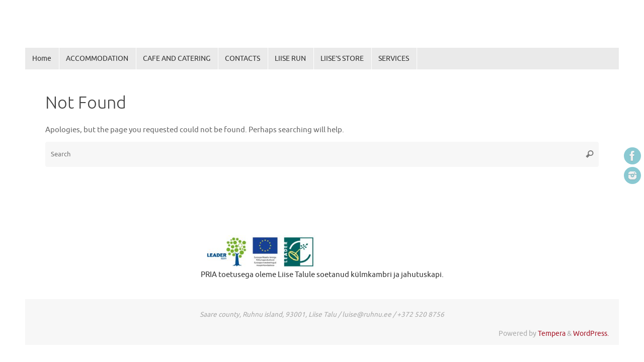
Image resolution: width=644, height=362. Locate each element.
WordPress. (591, 334)
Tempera (552, 334)
